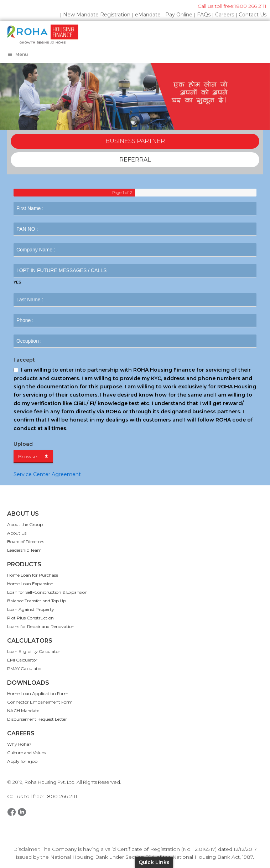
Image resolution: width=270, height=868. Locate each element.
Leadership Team (24, 550)
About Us (17, 533)
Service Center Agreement (47, 474)
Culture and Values (26, 753)
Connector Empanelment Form (40, 702)
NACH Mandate (23, 711)
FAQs (204, 15)
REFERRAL (135, 160)
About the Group (25, 524)
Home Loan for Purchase (33, 575)
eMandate (148, 15)
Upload (23, 444)
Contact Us (253, 15)
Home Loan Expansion (30, 584)
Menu (18, 54)
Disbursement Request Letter (37, 719)
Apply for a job (22, 761)
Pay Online (179, 15)
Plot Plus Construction (30, 618)
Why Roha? (19, 744)
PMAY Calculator (25, 668)
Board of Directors (26, 542)
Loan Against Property (31, 609)
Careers (225, 15)
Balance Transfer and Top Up (37, 601)
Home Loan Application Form (38, 693)
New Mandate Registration (97, 15)
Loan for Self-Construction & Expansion (47, 592)
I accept (24, 360)
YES (17, 282)
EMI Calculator (22, 660)
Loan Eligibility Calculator (34, 651)
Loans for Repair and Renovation (41, 626)
